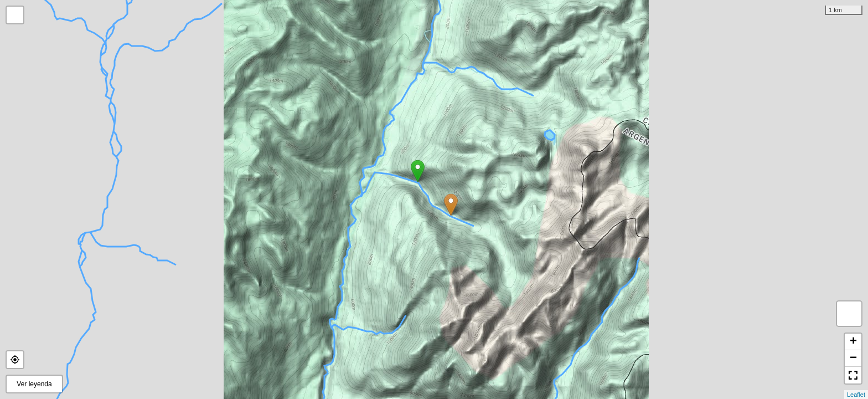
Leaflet (856, 395)
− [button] (853, 359)
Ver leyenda (34, 384)
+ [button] (853, 342)
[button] (15, 360)
